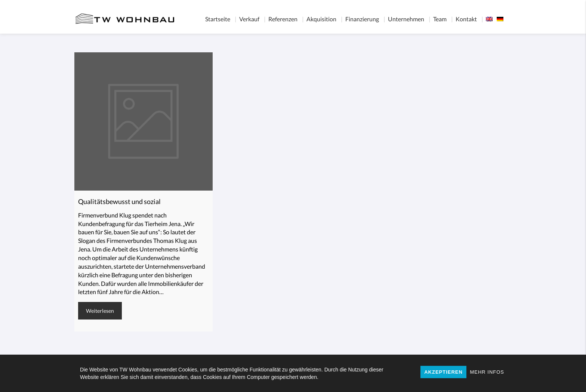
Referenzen (283, 19)
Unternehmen (406, 19)
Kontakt (466, 19)
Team (440, 19)
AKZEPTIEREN (443, 372)
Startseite (218, 19)
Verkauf (249, 19)
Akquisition (321, 19)
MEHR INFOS (487, 372)
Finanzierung (362, 19)
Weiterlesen (100, 311)
